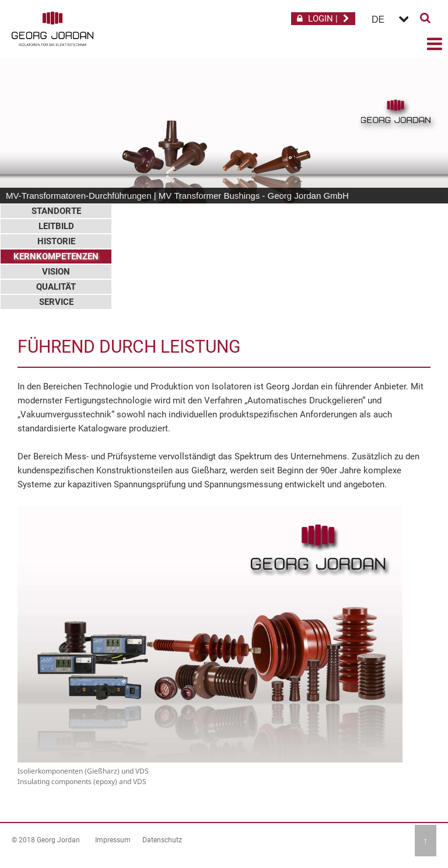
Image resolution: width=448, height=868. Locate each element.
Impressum (113, 840)
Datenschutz (162, 840)
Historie (56, 241)
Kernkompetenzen (56, 256)
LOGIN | (323, 19)
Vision (56, 272)
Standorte (56, 211)
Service (56, 302)
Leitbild (56, 226)
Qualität (56, 287)
